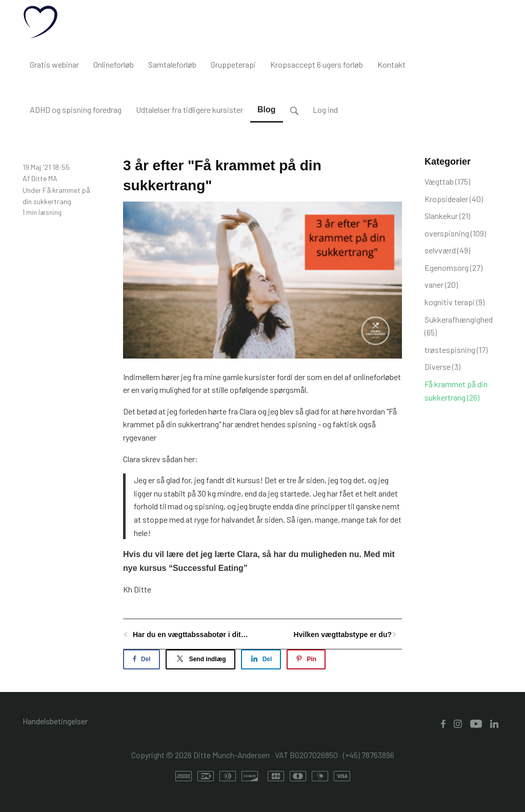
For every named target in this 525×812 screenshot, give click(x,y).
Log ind (325, 110)
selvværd (447, 250)
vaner (441, 284)
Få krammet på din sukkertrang (456, 391)
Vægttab (447, 181)
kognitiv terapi (455, 302)
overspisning (455, 233)
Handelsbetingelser (55, 721)
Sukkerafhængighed (459, 326)
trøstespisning (456, 350)
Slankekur (447, 216)
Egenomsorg (453, 268)
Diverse (442, 367)
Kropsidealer (454, 199)
